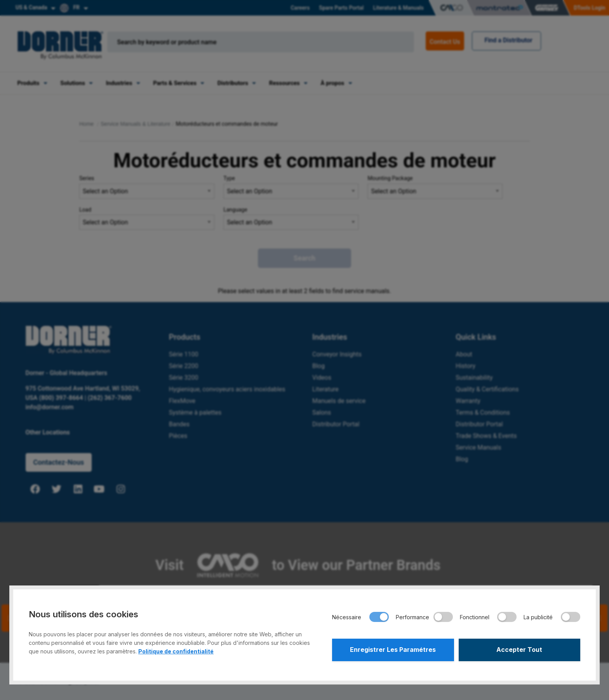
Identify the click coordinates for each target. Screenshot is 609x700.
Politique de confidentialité (176, 651)
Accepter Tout (519, 650)
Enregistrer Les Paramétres (393, 650)
